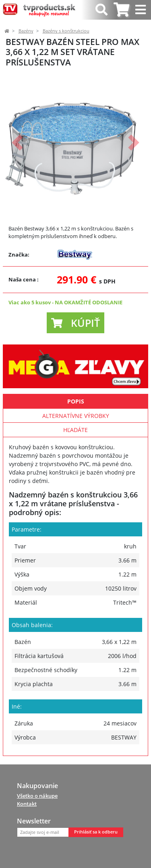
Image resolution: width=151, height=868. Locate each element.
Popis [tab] (76, 401)
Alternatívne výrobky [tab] (76, 416)
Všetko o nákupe (37, 796)
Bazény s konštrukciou (66, 31)
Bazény (26, 31)
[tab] (121, 10)
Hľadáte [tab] (75, 430)
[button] (17, 143)
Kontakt (27, 804)
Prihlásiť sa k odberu (96, 832)
